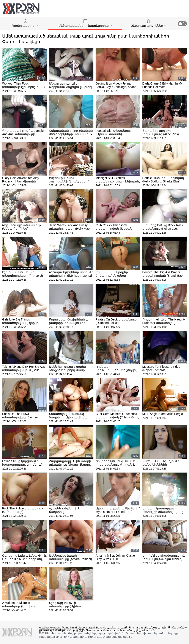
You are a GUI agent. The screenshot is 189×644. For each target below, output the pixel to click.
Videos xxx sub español (118, 630)
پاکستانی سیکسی (117, 628)
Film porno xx (94, 630)
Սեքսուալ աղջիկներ (148, 23)
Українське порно (50, 628)
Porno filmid (69, 628)
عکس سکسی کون (144, 630)
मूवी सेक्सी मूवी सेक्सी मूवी (52, 630)
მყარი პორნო (178, 628)
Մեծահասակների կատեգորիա (85, 23)
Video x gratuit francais (92, 628)
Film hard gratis (138, 628)
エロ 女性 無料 (75, 630)
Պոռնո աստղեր (26, 23)
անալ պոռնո (158, 628)
